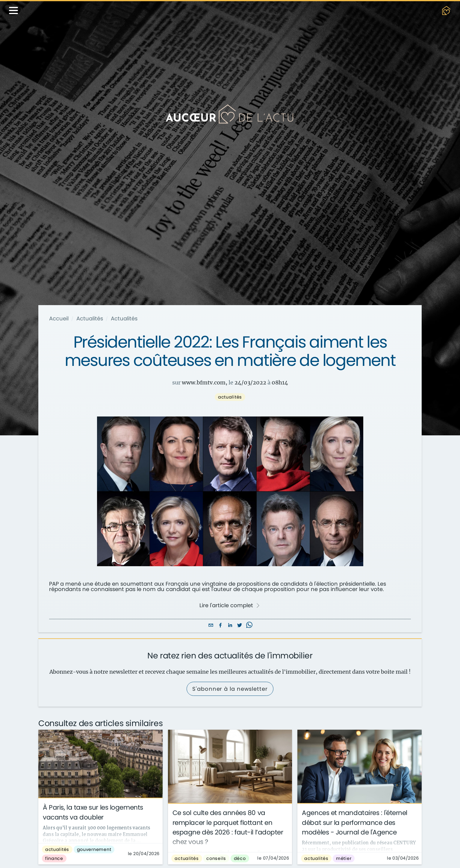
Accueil (59, 319)
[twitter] (240, 626)
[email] (211, 626)
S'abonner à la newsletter (230, 689)
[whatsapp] (249, 626)
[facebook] (220, 626)
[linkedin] (230, 626)
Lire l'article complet (230, 605)
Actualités (90, 319)
